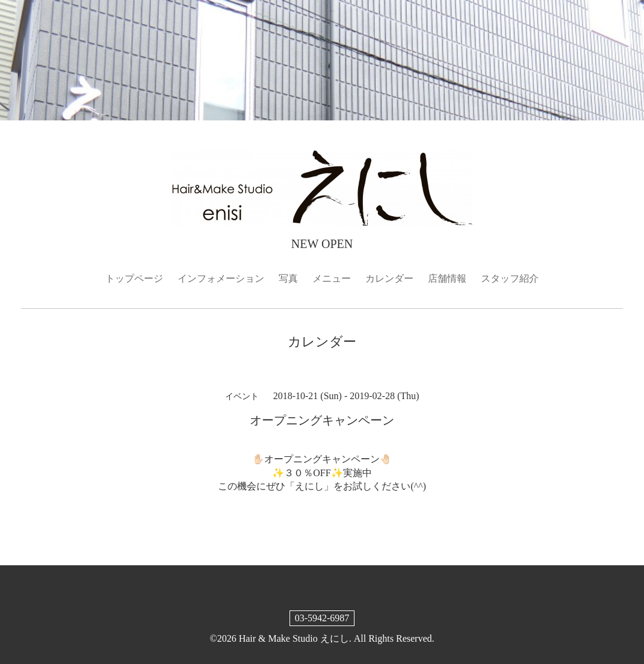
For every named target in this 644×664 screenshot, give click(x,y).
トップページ (134, 278)
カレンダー (389, 278)
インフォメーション (221, 278)
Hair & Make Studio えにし (294, 638)
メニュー (332, 278)
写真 (288, 278)
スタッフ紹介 (510, 278)
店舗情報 (447, 278)
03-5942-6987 (322, 618)
